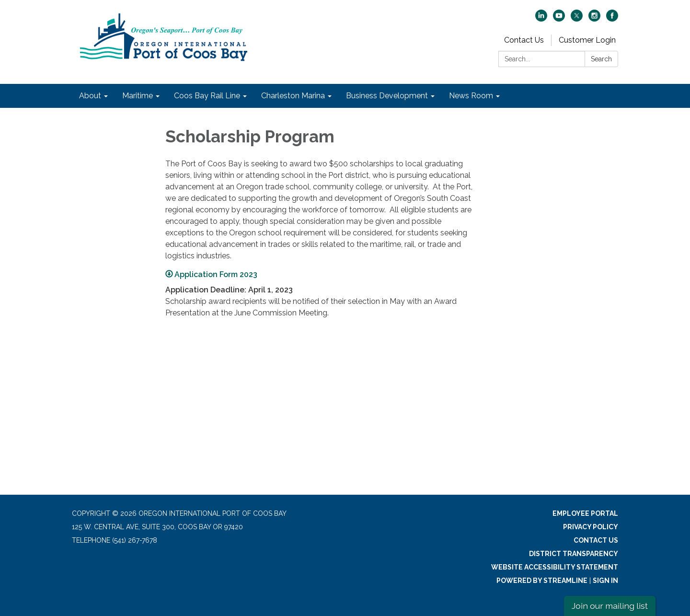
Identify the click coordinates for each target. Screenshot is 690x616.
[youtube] (559, 19)
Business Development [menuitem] (387, 96)
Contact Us (524, 40)
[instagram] (594, 19)
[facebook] (612, 19)
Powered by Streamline (542, 581)
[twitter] (577, 19)
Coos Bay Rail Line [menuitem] (207, 96)
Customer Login (587, 40)
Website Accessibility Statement (555, 567)
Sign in (605, 581)
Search (601, 59)
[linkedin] (541, 19)
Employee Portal (585, 513)
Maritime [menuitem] (138, 96)
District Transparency (574, 554)
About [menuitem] (90, 96)
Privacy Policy (591, 527)
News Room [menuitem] (471, 96)
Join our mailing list (610, 606)
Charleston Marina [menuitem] (293, 96)
